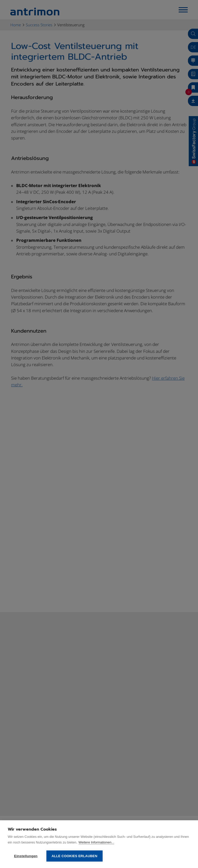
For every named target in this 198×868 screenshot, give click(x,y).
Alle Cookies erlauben (75, 856)
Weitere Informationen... (97, 842)
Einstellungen (26, 856)
